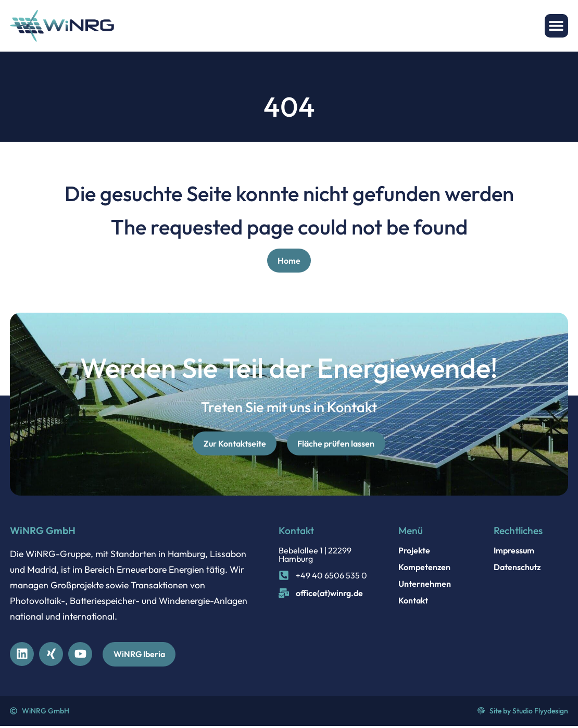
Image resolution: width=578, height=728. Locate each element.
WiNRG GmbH (43, 532)
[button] (556, 26)
